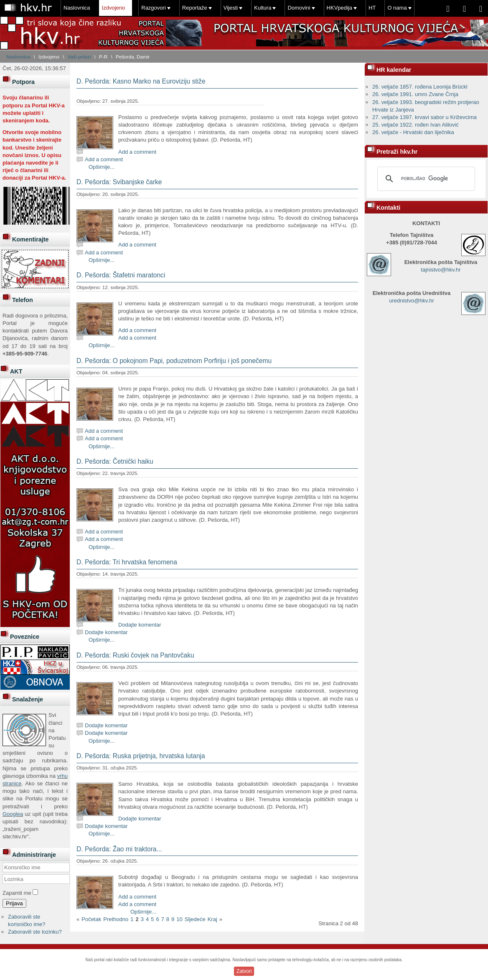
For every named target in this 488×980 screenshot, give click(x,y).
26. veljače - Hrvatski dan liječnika (413, 132)
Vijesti (231, 8)
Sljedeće (195, 919)
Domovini (299, 8)
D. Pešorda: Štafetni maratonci (121, 275)
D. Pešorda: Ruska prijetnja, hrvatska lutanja (141, 756)
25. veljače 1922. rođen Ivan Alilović (416, 125)
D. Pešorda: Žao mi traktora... (119, 849)
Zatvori (244, 971)
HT (372, 8)
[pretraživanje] (425, 179)
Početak (91, 919)
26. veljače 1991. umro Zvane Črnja (415, 94)
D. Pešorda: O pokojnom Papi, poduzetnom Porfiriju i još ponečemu (174, 361)
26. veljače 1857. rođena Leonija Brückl (420, 87)
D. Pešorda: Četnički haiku (115, 461)
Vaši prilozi (79, 57)
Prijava (14, 903)
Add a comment (137, 152)
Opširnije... (102, 167)
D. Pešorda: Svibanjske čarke (119, 182)
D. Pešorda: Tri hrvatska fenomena (127, 562)
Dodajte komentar (140, 625)
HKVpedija (339, 8)
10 (179, 919)
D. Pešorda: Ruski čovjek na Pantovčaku (135, 655)
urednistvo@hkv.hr (412, 301)
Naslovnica (77, 8)
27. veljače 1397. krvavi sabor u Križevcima (424, 117)
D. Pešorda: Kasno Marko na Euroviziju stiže (141, 81)
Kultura (263, 8)
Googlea (13, 814)
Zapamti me (17, 893)
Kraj (212, 919)
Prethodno (116, 919)
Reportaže (195, 8)
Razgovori (154, 8)
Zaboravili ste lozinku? (35, 932)
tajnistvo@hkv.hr (441, 270)
